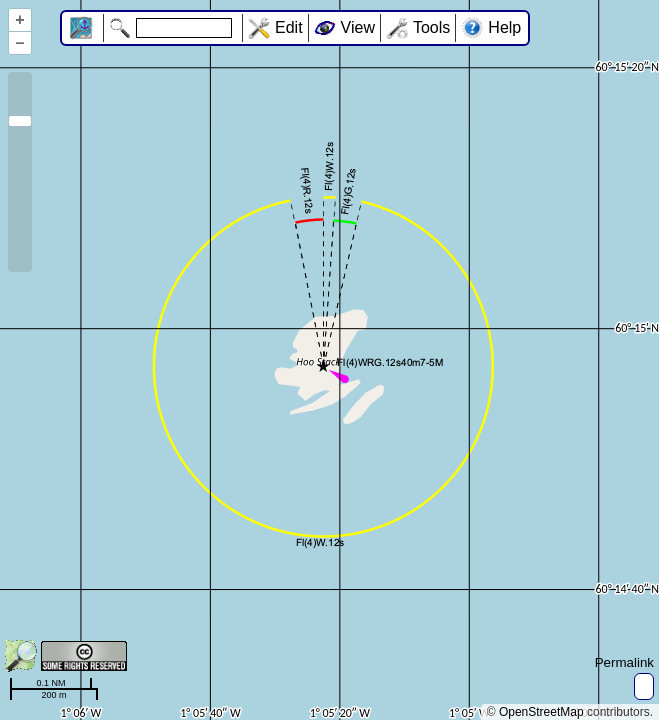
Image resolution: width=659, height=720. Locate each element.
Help (504, 27)
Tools (431, 27)
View (358, 27)
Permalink (624, 662)
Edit (289, 27)
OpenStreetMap (541, 712)
